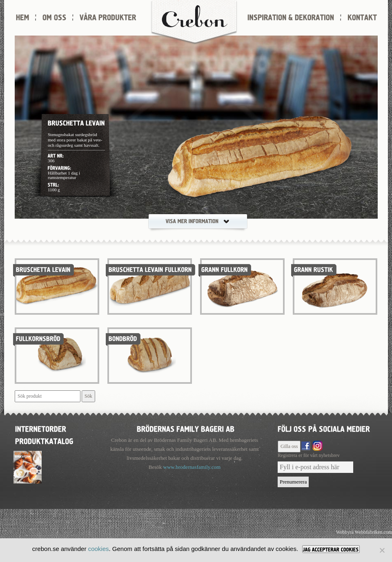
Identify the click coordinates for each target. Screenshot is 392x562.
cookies (99, 549)
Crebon (194, 22)
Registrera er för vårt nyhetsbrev (309, 456)
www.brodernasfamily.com (192, 467)
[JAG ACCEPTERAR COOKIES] (331, 549)
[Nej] (382, 550)
